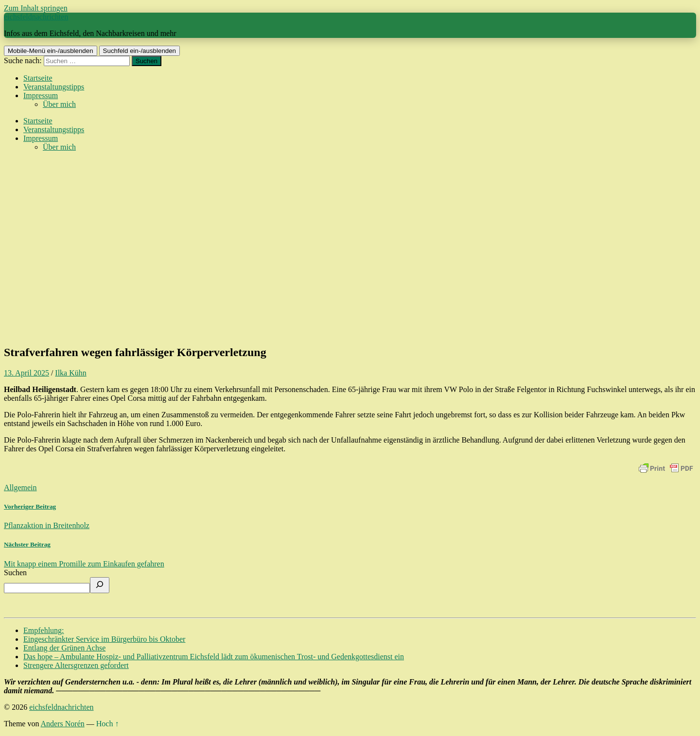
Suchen (15, 573)
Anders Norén (63, 724)
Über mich (59, 104)
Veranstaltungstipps (54, 87)
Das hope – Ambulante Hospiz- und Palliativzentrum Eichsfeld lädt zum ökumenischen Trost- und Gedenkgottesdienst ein (214, 657)
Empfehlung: (44, 630)
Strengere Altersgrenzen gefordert (76, 665)
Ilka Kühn (70, 373)
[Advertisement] (350, 268)
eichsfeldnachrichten (36, 17)
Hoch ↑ (108, 724)
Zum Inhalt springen (36, 8)
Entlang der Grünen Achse (64, 648)
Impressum (41, 95)
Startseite (38, 78)
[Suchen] (100, 585)
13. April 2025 (26, 373)
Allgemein (20, 488)
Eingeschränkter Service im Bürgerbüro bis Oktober (104, 639)
